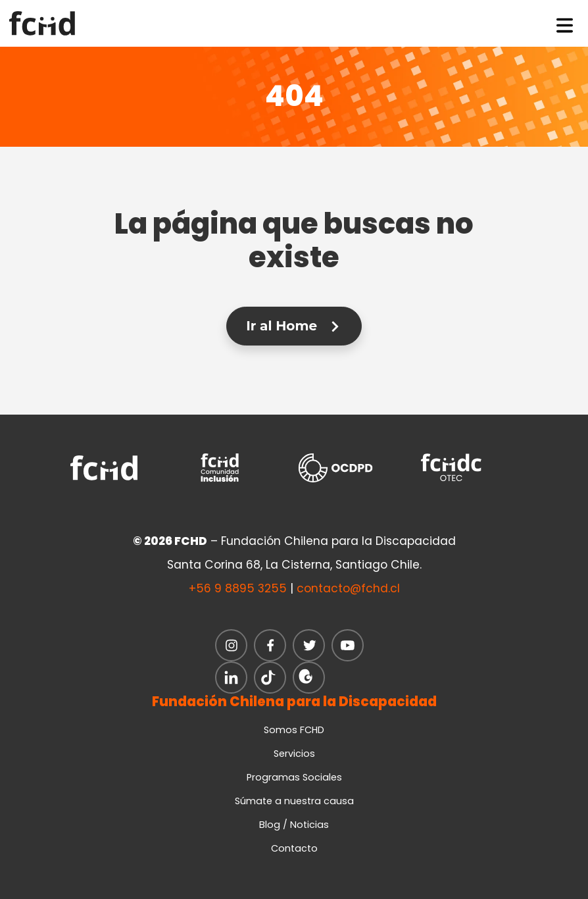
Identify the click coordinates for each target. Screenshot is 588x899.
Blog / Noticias (294, 825)
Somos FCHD (294, 730)
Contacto (294, 848)
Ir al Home (294, 326)
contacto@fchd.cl (348, 588)
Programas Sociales (294, 777)
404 (294, 96)
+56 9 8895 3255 (238, 588)
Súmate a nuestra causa (294, 801)
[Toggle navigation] (565, 23)
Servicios (294, 754)
